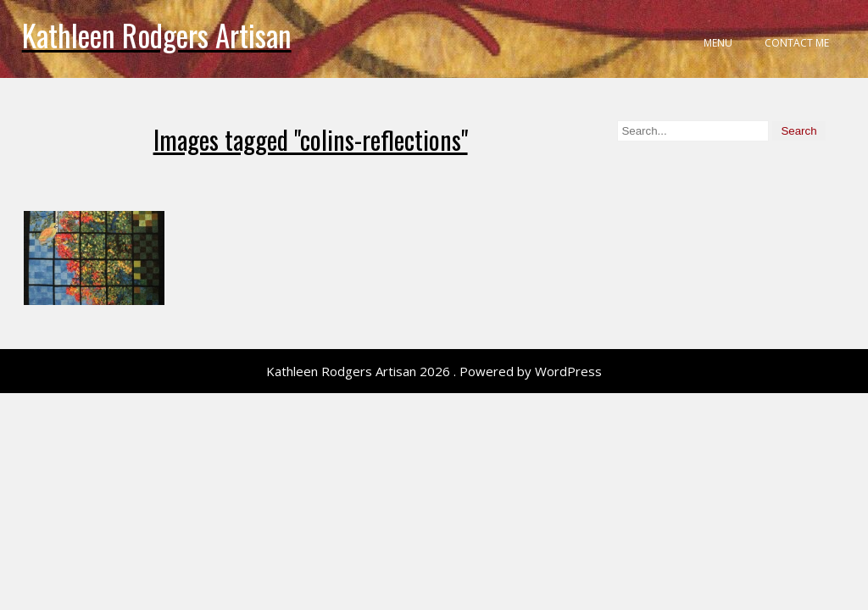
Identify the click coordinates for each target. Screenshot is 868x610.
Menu (718, 43)
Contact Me (797, 43)
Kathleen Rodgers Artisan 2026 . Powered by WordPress (434, 371)
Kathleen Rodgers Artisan (157, 35)
